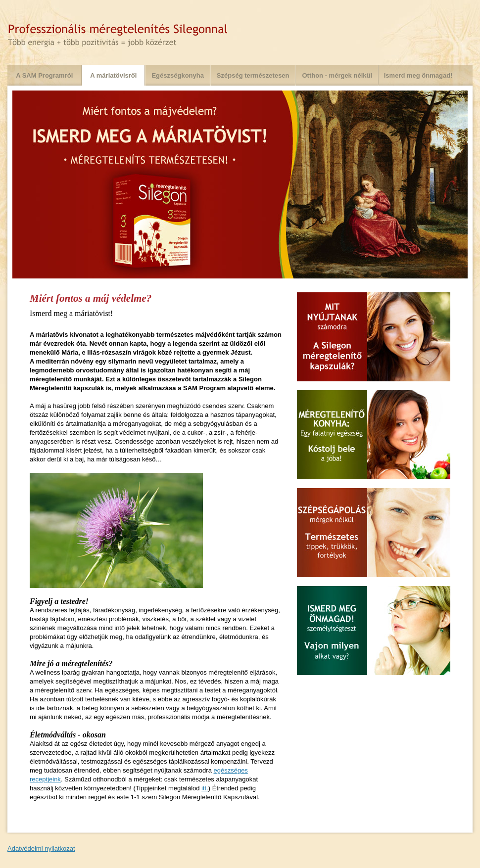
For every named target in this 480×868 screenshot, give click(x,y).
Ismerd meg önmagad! (418, 75)
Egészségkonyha (178, 75)
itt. (205, 788)
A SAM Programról (44, 75)
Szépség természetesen (253, 75)
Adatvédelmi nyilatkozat (41, 848)
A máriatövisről (113, 75)
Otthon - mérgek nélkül (337, 75)
